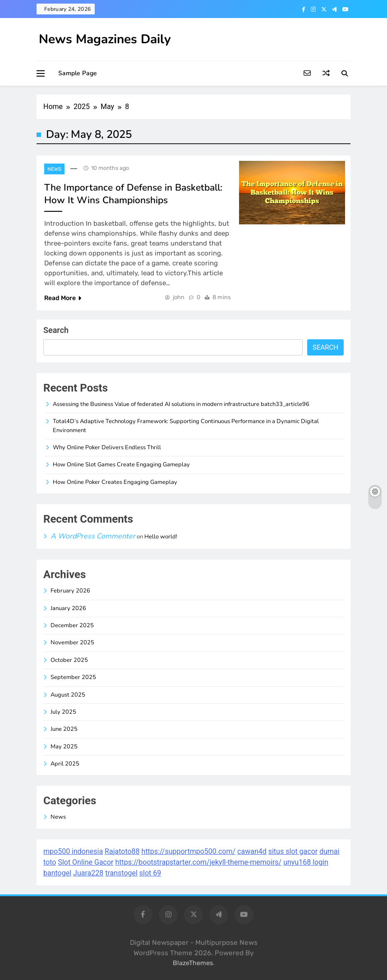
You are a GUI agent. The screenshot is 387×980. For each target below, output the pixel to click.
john (179, 297)
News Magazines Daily (105, 39)
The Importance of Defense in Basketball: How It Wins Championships (133, 194)
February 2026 (70, 591)
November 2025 (72, 643)
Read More (63, 298)
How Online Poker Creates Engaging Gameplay (115, 482)
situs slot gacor (293, 851)
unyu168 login (306, 862)
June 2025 (64, 729)
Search (56, 330)
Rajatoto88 (122, 851)
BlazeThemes (193, 963)
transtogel (121, 873)
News (54, 169)
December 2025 (72, 625)
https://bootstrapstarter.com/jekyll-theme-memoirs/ (199, 862)
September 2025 (73, 677)
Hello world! (161, 537)
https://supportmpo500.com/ (189, 851)
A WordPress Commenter (93, 536)
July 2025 (63, 712)
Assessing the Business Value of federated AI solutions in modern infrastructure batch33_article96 (181, 404)
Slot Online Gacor (85, 862)
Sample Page (78, 73)
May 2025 (64, 747)
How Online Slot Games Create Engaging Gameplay (121, 465)
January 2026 (68, 608)
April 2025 (65, 764)
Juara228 (88, 873)
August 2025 (68, 695)
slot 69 (150, 873)
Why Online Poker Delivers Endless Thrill (107, 447)
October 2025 (69, 660)
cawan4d (252, 851)
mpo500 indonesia (73, 851)
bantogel (57, 873)
